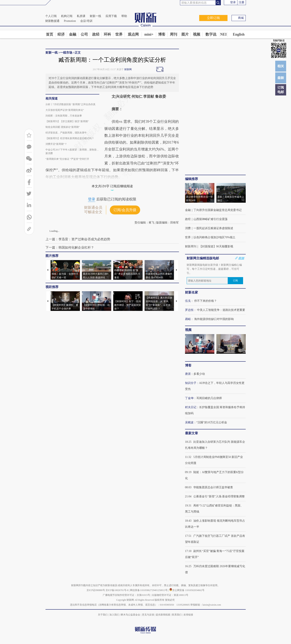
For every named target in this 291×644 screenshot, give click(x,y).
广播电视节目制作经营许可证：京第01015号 (126, 595)
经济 (61, 34)
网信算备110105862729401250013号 (149, 590)
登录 (233, 2)
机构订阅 (67, 16)
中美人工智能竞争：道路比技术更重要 (221, 310)
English (239, 34)
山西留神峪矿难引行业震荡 (211, 219)
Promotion (70, 21)
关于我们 (103, 615)
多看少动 (199, 374)
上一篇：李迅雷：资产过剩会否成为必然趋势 (78, 239)
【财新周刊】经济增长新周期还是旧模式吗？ (70, 138)
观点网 (133, 34)
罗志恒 (189, 310)
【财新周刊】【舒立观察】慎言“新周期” (67, 121)
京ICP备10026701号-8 (117, 590)
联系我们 (177, 615)
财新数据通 (52, 21)
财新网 (128, 69)
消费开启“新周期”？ (56, 144)
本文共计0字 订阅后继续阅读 (112, 186)
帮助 (124, 16)
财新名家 (192, 292)
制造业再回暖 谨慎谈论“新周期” (63, 127)
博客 (162, 34)
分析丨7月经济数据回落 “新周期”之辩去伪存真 (71, 104)
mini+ (149, 34)
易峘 (188, 319)
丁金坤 (189, 398)
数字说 (211, 34)
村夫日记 (191, 407)
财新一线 (95, 16)
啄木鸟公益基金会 (131, 615)
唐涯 (188, 374)
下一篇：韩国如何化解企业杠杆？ (70, 247)
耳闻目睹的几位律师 (209, 398)
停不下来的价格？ (205, 301)
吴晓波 (189, 422)
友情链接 (188, 615)
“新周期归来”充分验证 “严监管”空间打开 (67, 159)
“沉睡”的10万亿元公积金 (212, 422)
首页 (50, 34)
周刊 (174, 34)
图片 (185, 34)
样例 (241, 258)
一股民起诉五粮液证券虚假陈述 (213, 228)
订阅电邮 (281, 90)
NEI (223, 34)
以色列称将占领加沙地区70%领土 (215, 237)
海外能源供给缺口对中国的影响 (214, 319)
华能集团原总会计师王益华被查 (213, 487)
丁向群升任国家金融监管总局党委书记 (218, 210)
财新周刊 (191, 246)
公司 (84, 34)
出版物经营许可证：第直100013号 (170, 595)
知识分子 (191, 383)
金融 (73, 34)
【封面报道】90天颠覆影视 (216, 246)
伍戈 (188, 301)
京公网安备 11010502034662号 (187, 590)
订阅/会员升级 (125, 210)
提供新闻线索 (163, 615)
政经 (96, 34)
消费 (188, 228)
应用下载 (111, 16)
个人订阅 (51, 16)
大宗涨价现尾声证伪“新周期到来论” (65, 110)
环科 (107, 34)
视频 (197, 34)
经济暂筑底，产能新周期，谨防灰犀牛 (66, 133)
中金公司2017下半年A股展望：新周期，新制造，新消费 (72, 151)
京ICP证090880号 (96, 590)
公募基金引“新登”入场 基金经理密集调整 (219, 496)
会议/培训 (86, 21)
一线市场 (66, 53)
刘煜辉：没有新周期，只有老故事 (64, 116)
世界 (119, 34)
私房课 (81, 16)
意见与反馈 (148, 615)
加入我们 (114, 615)
